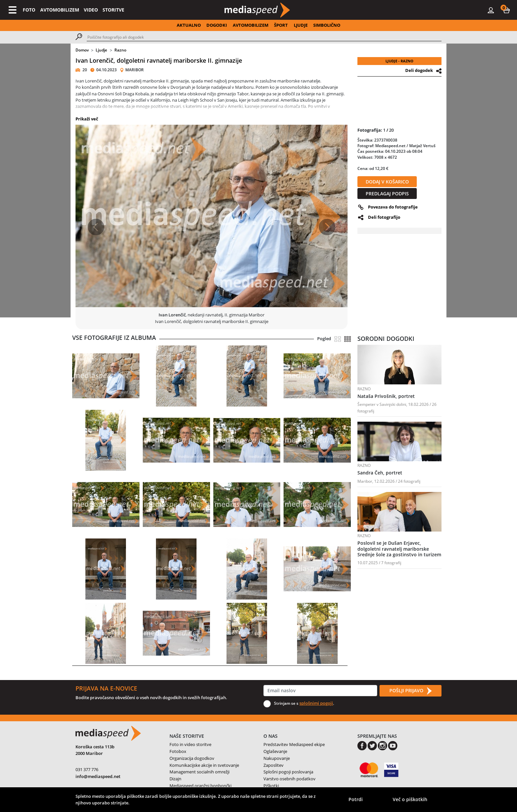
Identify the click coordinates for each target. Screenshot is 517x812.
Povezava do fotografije (393, 207)
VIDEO (91, 10)
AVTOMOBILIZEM (60, 10)
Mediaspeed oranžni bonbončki (200, 786)
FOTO (29, 10)
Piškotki (271, 786)
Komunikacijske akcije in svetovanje (204, 765)
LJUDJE (301, 25)
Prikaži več (87, 119)
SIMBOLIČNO (327, 25)
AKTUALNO (189, 25)
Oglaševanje (275, 751)
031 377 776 (87, 769)
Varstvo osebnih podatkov (289, 779)
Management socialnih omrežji (199, 772)
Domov (82, 50)
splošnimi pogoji (316, 703)
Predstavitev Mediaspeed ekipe (294, 744)
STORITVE (113, 10)
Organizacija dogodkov (192, 758)
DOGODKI (217, 25)
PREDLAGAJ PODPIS (387, 194)
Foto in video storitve (190, 744)
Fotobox (178, 751)
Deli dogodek (419, 70)
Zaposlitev (274, 765)
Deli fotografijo (384, 217)
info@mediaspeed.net (98, 776)
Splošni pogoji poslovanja (288, 772)
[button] (506, 10)
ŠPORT (281, 25)
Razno (120, 50)
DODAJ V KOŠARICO (387, 182)
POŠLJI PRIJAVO (411, 691)
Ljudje (101, 50)
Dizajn (175, 779)
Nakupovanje (277, 758)
